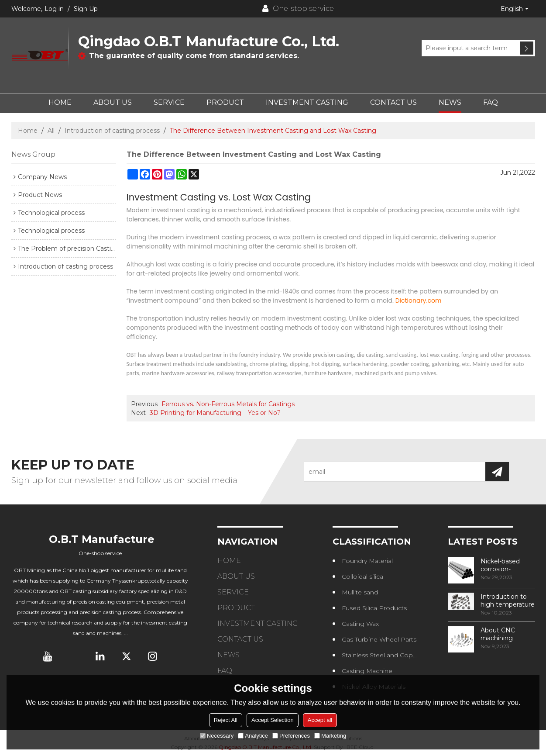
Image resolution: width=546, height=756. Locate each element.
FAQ (491, 102)
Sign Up (86, 9)
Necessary (217, 736)
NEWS (450, 102)
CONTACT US (393, 102)
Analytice (253, 736)
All (51, 131)
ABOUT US (113, 102)
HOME (60, 102)
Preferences (291, 736)
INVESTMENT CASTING (307, 102)
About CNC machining (498, 634)
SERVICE (169, 102)
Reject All (226, 720)
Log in (54, 9)
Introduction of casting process (112, 131)
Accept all (320, 720)
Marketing (330, 736)
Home (28, 131)
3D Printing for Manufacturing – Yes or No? (215, 413)
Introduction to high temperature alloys (508, 601)
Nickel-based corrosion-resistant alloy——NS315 (507, 565)
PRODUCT (225, 102)
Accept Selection (273, 720)
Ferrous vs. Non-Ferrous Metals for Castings (228, 404)
